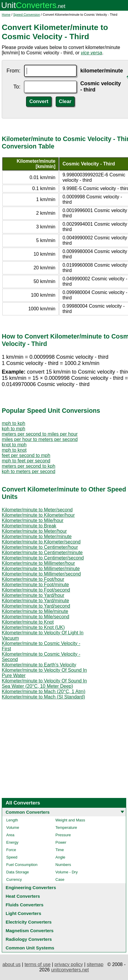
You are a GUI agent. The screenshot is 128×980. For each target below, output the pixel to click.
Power (61, 842)
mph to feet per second (26, 461)
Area (10, 835)
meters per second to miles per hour (40, 434)
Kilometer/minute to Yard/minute (35, 601)
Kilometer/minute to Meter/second (37, 510)
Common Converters (28, 812)
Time (60, 850)
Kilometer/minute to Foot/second (36, 590)
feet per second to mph (26, 455)
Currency (14, 879)
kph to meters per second (29, 471)
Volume (13, 828)
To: (17, 87)
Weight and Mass (70, 820)
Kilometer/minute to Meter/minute (37, 536)
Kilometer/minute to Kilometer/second (41, 542)
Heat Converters (23, 896)
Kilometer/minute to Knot (28, 622)
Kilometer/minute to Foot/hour (33, 579)
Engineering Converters (31, 887)
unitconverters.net (70, 970)
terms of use (38, 964)
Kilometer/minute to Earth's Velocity (39, 665)
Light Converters (23, 913)
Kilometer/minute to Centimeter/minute (42, 553)
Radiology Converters (29, 939)
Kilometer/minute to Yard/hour (33, 595)
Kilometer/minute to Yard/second (36, 606)
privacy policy (69, 964)
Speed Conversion (27, 15)
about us (11, 964)
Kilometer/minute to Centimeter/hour (40, 547)
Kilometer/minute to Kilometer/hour (38, 515)
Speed (12, 857)
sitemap (95, 964)
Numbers (63, 865)
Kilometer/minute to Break (29, 526)
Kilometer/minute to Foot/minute (35, 585)
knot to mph (14, 445)
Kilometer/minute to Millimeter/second (41, 574)
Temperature (66, 828)
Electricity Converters (29, 922)
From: (13, 71)
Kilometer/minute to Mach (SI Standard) (43, 697)
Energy (12, 842)
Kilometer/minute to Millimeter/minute (41, 569)
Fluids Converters (25, 905)
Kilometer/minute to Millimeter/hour (38, 563)
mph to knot (14, 450)
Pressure (63, 835)
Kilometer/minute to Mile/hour (33, 520)
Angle (60, 857)
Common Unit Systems (30, 948)
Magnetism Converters (30, 931)
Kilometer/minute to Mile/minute (35, 611)
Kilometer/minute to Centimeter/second (43, 558)
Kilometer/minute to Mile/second (36, 617)
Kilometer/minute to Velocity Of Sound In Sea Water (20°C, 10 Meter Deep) (44, 683)
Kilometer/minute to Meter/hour (34, 531)
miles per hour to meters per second (40, 439)
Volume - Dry (67, 872)
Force (11, 850)
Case (60, 879)
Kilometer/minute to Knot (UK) (33, 627)
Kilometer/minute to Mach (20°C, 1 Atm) (44, 691)
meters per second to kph (29, 466)
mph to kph (13, 423)
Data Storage (18, 872)
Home (6, 15)
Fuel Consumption (22, 865)
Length (12, 820)
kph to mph (13, 429)
